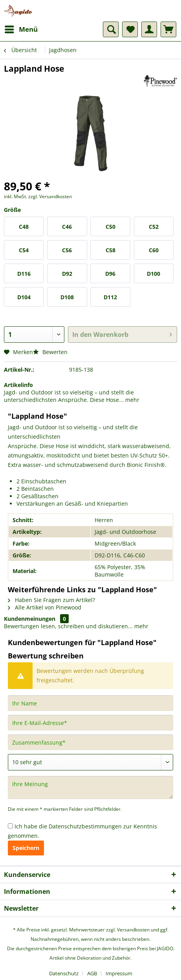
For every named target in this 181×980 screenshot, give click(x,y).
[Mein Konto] (149, 29)
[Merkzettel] (130, 29)
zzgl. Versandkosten (50, 196)
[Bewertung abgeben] (90, 762)
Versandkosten (133, 930)
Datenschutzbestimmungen (85, 826)
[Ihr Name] (90, 703)
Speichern (26, 848)
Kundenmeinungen (30, 619)
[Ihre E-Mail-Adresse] (90, 723)
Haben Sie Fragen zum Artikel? (51, 600)
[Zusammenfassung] (90, 742)
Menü (21, 28)
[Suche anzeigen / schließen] (111, 29)
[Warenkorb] (168, 29)
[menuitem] (21, 29)
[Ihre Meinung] (90, 787)
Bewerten (50, 352)
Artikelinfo (18, 385)
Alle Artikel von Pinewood (45, 607)
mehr (132, 400)
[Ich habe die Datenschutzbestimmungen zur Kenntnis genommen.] (10, 826)
